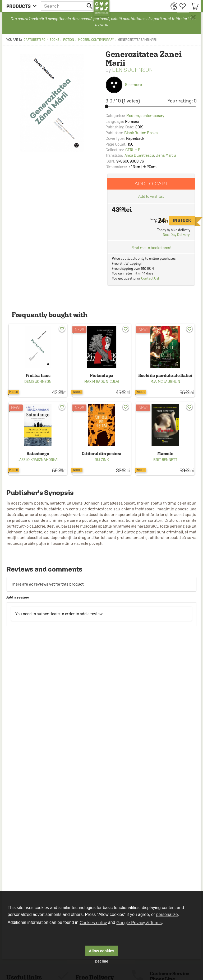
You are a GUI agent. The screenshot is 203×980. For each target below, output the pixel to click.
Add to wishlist (151, 196)
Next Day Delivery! (177, 235)
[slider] (151, 106)
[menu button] (22, 6)
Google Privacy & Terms (139, 923)
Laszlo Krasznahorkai (38, 460)
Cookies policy (93, 923)
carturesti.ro (34, 40)
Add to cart (151, 184)
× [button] (193, 17)
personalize (167, 914)
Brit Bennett (165, 460)
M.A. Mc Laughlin (165, 381)
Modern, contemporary (96, 40)
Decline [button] (101, 961)
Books (54, 40)
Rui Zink (102, 460)
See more (124, 85)
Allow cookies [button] (101, 951)
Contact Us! (150, 278)
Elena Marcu (166, 155)
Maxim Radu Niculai (102, 381)
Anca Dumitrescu (139, 155)
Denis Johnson (132, 70)
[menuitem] (172, 6)
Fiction (69, 40)
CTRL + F (133, 150)
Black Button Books (141, 133)
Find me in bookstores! (151, 248)
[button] (67, 6)
